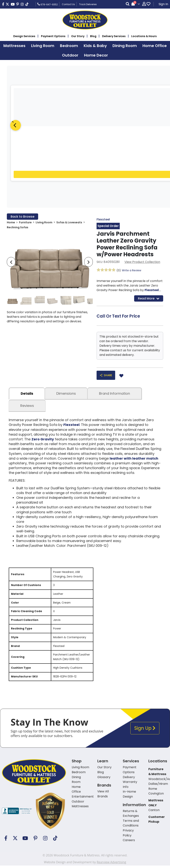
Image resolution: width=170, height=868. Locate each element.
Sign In (163, 4)
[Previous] (16, 125)
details (27, 393)
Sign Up (145, 729)
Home (11, 222)
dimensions (66, 393)
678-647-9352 (48, 4)
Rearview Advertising (111, 863)
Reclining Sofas (18, 227)
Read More (149, 298)
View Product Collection (142, 262)
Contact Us (68, 4)
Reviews (27, 406)
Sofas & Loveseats (69, 222)
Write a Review (131, 270)
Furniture (25, 222)
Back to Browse (22, 217)
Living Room (44, 222)
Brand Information (115, 393)
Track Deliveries (88, 4)
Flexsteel (103, 219)
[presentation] (11, 262)
